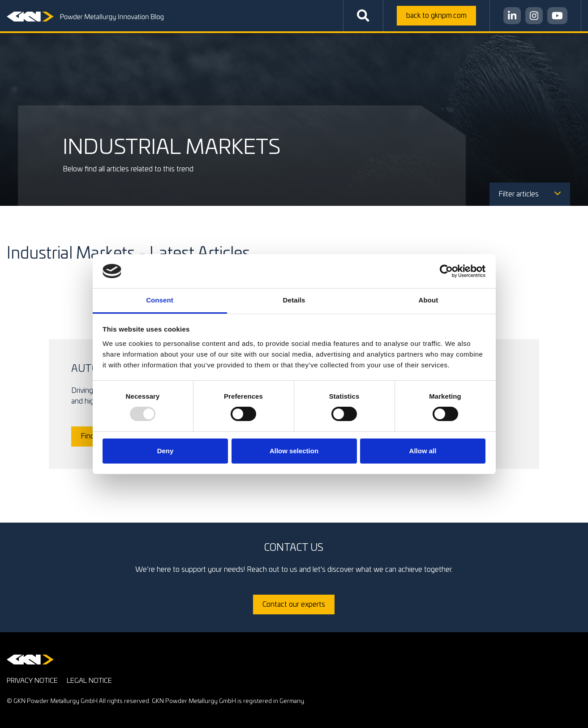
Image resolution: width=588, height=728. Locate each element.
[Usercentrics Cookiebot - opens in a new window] (446, 271)
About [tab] (429, 300)
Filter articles (530, 194)
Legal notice (89, 681)
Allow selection (294, 451)
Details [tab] (294, 300)
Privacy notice (32, 681)
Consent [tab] (160, 300)
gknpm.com (436, 16)
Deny (165, 451)
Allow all (423, 451)
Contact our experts (294, 605)
